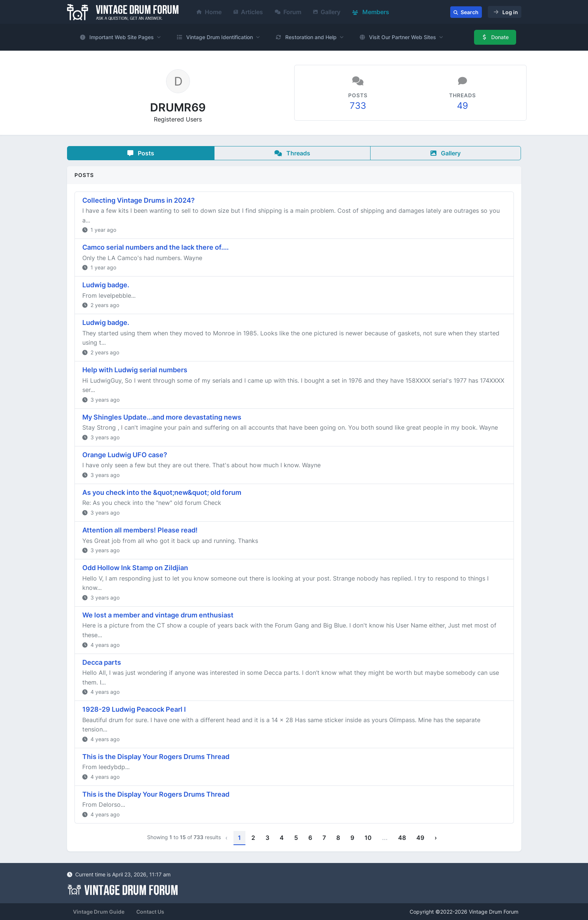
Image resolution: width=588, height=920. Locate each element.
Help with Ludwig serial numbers (135, 370)
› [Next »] (436, 838)
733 (358, 106)
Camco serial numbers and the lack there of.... (155, 247)
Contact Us (150, 912)
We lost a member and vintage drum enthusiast (158, 615)
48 (402, 838)
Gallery (327, 12)
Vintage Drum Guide (99, 912)
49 (463, 106)
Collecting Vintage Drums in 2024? (139, 200)
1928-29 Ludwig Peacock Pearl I (134, 709)
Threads (292, 153)
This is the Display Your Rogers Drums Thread (156, 757)
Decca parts (102, 662)
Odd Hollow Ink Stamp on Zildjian (135, 568)
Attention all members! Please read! (140, 530)
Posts (141, 153)
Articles (248, 12)
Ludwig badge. (106, 285)
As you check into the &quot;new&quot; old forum (162, 492)
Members (371, 12)
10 (368, 838)
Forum (288, 12)
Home (209, 12)
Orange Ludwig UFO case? (125, 455)
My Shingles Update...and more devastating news (162, 417)
